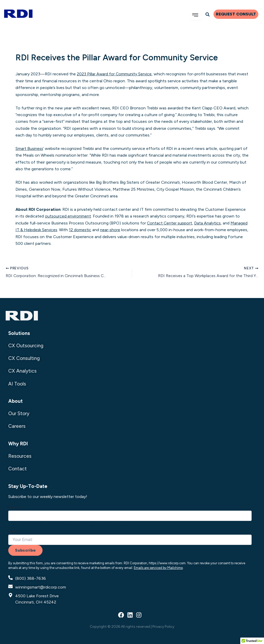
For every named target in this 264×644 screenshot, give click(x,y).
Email (13, 531)
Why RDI (18, 444)
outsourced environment (68, 216)
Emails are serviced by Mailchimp (158, 568)
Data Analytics (208, 223)
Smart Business (30, 148)
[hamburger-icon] (196, 15)
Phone (14, 507)
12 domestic (81, 230)
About (15, 401)
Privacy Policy (163, 626)
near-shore (111, 230)
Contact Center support (170, 223)
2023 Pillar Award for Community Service (115, 74)
